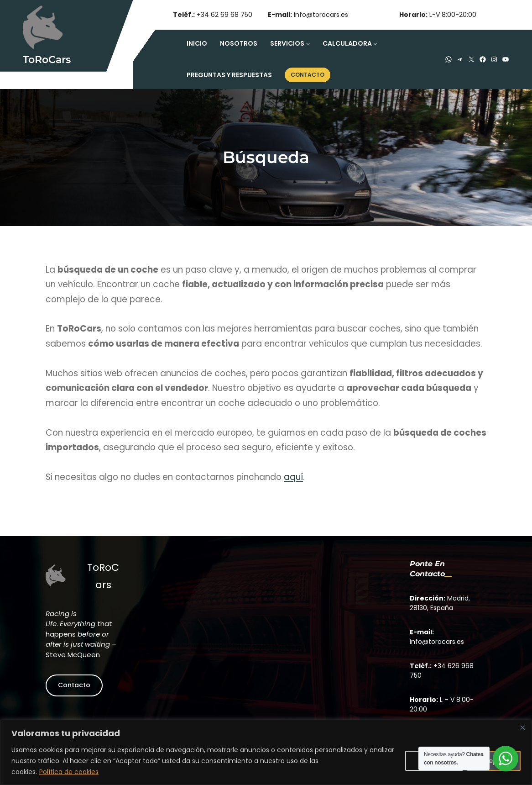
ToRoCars (47, 60)
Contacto (74, 685)
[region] (266, 752)
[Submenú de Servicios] (308, 43)
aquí (293, 477)
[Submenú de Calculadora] (375, 43)
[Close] (522, 727)
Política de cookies (69, 772)
